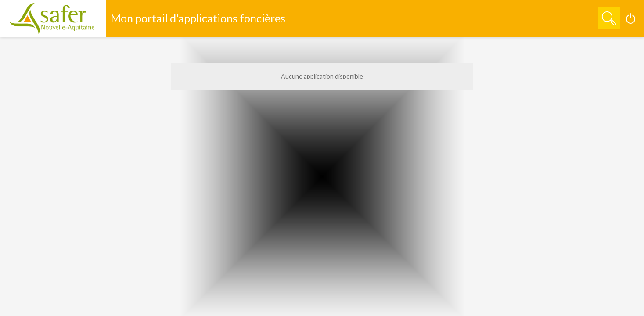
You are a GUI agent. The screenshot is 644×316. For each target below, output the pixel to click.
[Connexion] (631, 18)
